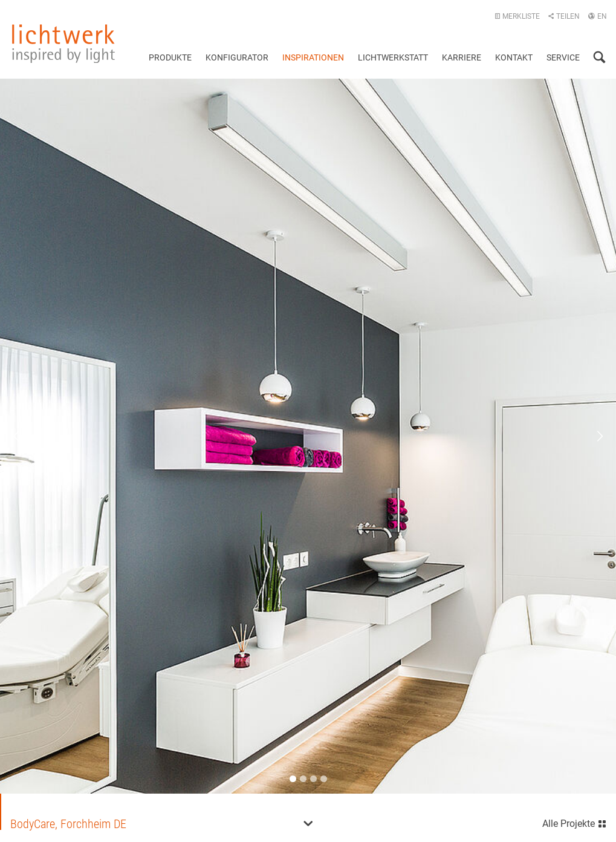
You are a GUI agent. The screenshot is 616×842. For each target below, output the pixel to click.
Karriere (462, 57)
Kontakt (514, 57)
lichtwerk (63, 44)
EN (597, 16)
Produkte (170, 57)
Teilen (564, 16)
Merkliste (517, 16)
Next (592, 436)
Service (563, 57)
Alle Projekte (575, 822)
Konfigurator (237, 57)
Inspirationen (313, 57)
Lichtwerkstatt (393, 57)
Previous (24, 436)
